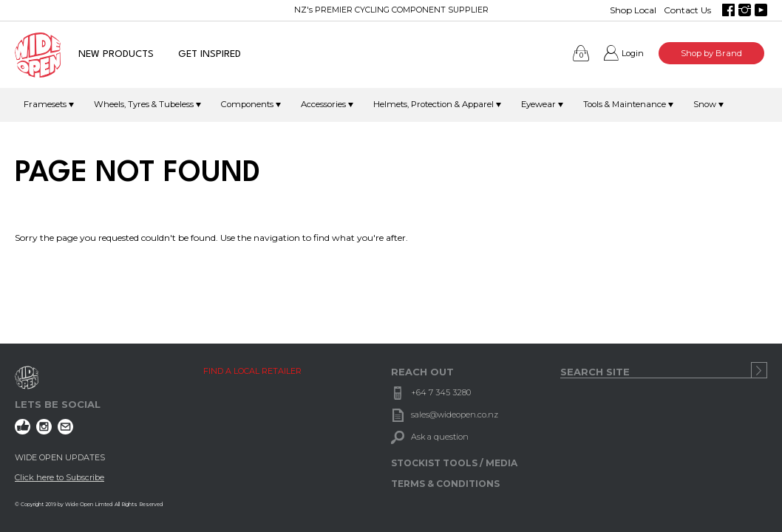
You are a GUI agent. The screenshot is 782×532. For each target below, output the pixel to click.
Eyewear (538, 104)
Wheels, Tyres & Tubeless (144, 104)
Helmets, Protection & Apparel (433, 104)
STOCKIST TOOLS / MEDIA (454, 463)
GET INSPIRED (210, 54)
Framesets (45, 104)
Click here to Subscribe (59, 477)
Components (247, 104)
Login (633, 53)
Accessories (323, 104)
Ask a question (440, 437)
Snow (705, 104)
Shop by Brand (711, 53)
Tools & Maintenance (625, 104)
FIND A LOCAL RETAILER (252, 371)
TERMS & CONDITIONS (445, 484)
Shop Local (633, 10)
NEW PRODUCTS (116, 54)
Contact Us (687, 10)
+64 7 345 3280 (441, 392)
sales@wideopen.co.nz (455, 415)
